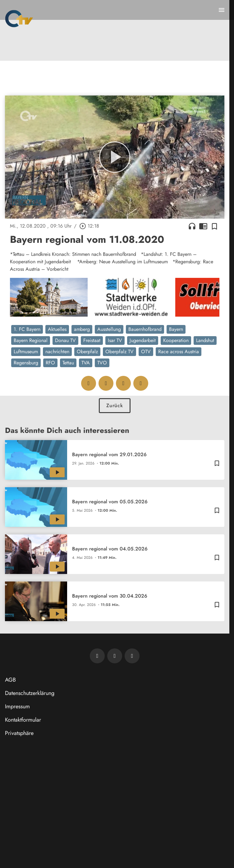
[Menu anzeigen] (222, 10)
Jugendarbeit (143, 340)
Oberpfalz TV (119, 352)
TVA (86, 363)
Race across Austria (179, 352)
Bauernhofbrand (145, 329)
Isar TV (115, 340)
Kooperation (176, 340)
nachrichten (57, 352)
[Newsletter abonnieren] (97, 656)
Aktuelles (57, 329)
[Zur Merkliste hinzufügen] (214, 226)
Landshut (205, 340)
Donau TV (65, 340)
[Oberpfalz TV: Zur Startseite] (19, 19)
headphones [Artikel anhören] (192, 226)
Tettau (68, 363)
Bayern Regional (31, 340)
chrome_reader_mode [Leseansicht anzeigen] (203, 226)
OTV (146, 352)
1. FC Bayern (27, 329)
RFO (50, 363)
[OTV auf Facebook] (115, 656)
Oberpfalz (87, 352)
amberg (82, 329)
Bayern (176, 329)
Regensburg (26, 363)
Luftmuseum (26, 352)
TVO (102, 363)
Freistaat (92, 340)
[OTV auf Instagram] (132, 656)
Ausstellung (109, 329)
